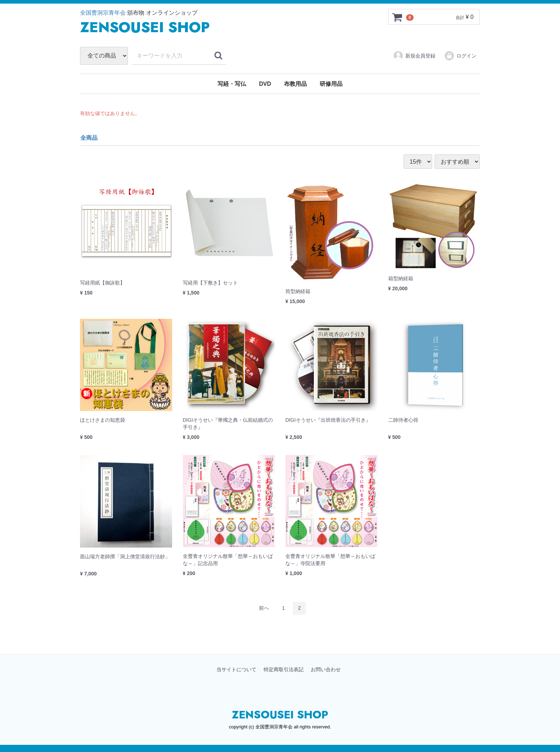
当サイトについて (236, 669)
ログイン (460, 56)
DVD (265, 84)
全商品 (89, 138)
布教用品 (295, 84)
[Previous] (264, 608)
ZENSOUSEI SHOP (280, 715)
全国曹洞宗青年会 (103, 13)
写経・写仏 (232, 84)
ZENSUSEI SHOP (145, 27)
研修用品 (331, 84)
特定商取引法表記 (284, 669)
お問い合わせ (326, 669)
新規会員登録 (414, 56)
